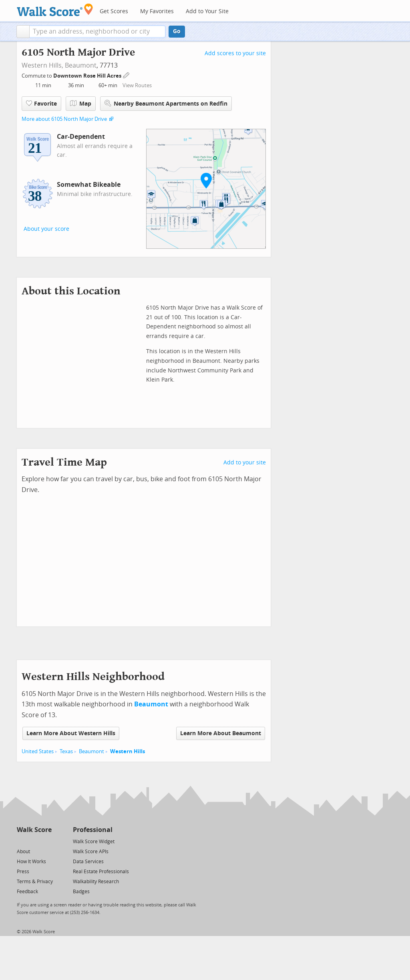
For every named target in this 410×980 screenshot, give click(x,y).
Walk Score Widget (94, 842)
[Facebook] (34, 841)
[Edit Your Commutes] (127, 75)
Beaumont (81, 65)
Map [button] (81, 104)
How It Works (31, 862)
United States (38, 751)
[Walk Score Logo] (55, 10)
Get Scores (114, 11)
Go (177, 31)
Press (23, 872)
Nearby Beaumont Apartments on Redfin (166, 103)
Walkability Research (96, 882)
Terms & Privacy (35, 882)
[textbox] (97, 32)
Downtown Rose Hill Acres (88, 76)
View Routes (137, 85)
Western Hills (128, 751)
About (23, 852)
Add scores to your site (235, 53)
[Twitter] (21, 841)
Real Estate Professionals (101, 872)
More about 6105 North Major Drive (64, 119)
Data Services (88, 862)
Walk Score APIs (91, 852)
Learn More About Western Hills (71, 733)
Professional (93, 830)
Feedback (27, 892)
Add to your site (245, 463)
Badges (81, 892)
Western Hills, (42, 65)
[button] (23, 32)
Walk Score (34, 830)
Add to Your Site (207, 11)
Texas (66, 751)
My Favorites (157, 11)
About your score (46, 229)
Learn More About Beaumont (221, 733)
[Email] (46, 841)
